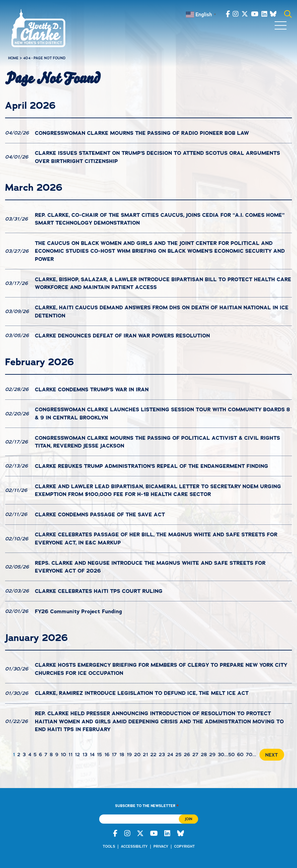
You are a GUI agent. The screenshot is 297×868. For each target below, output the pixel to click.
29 (212, 755)
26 (187, 755)
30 (221, 755)
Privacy (161, 846)
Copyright (184, 846)
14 (92, 755)
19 (129, 755)
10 (63, 755)
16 (107, 755)
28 (204, 755)
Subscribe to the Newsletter (147, 806)
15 (99, 755)
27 (195, 755)
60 (240, 755)
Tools (109, 846)
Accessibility (134, 846)
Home (13, 58)
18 (122, 755)
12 (77, 755)
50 (231, 755)
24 (170, 755)
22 (153, 755)
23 (162, 755)
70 (249, 755)
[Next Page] (270, 755)
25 (178, 755)
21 (145, 755)
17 (114, 755)
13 (85, 755)
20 (137, 755)
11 (70, 755)
